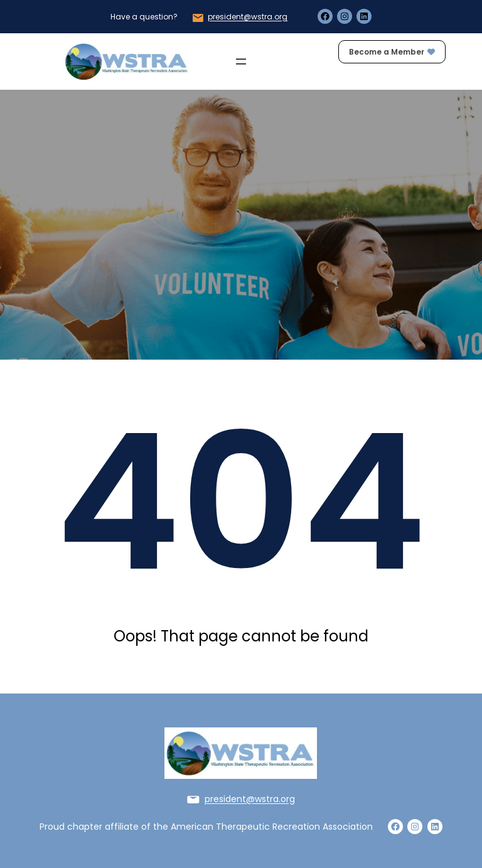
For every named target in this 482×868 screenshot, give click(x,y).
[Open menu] (241, 62)
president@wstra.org (248, 17)
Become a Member (392, 52)
